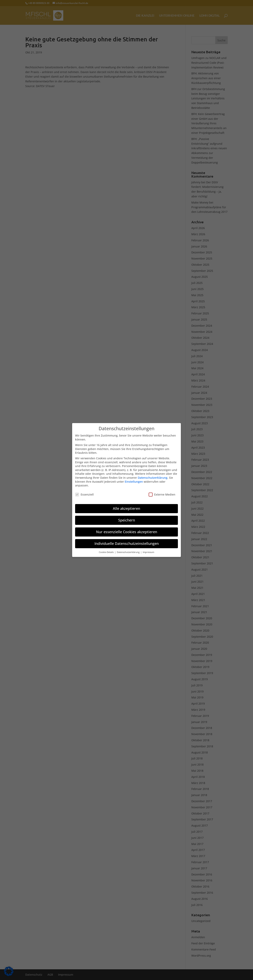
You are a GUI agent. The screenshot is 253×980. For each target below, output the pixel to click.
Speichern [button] (127, 517)
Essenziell (84, 491)
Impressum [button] (148, 549)
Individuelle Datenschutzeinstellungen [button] (127, 540)
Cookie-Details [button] (107, 549)
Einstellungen (134, 478)
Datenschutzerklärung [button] (128, 549)
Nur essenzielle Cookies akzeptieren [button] (127, 528)
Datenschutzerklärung (153, 474)
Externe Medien (162, 491)
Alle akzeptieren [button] (126, 505)
